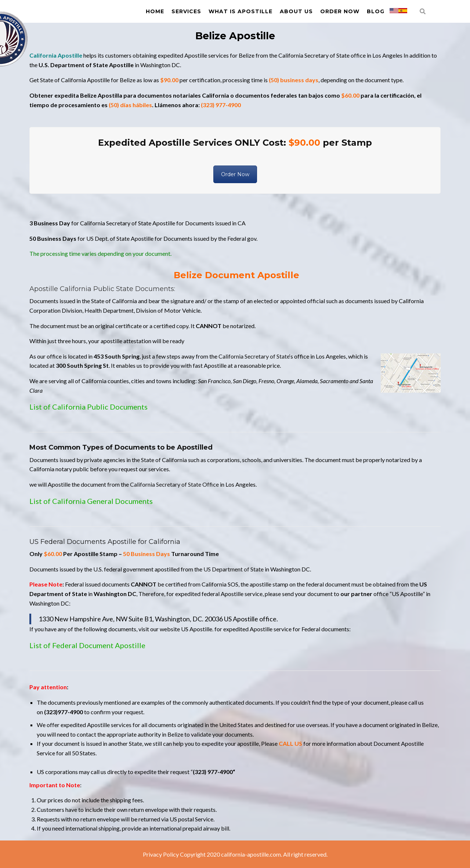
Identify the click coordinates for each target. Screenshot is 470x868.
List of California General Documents (91, 501)
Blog (376, 11)
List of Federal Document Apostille (87, 645)
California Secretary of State (254, 356)
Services (186, 11)
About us (296, 11)
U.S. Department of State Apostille (86, 65)
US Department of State (234, 569)
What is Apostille (241, 11)
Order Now (340, 11)
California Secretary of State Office (174, 484)
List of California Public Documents (88, 407)
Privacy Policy (161, 854)
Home (155, 11)
